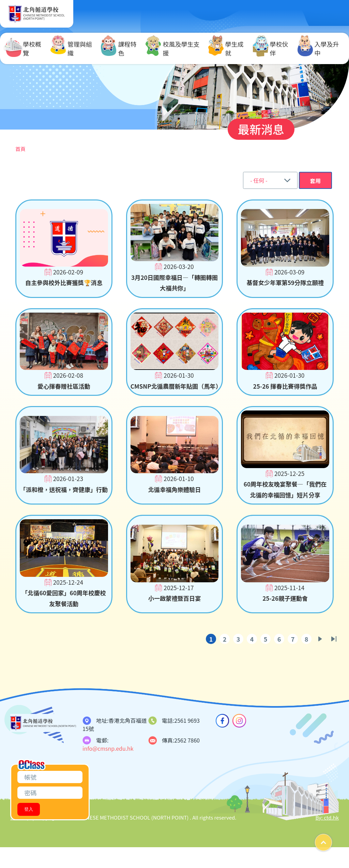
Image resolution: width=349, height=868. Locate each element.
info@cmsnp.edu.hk (108, 769)
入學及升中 (318, 48)
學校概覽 (24, 48)
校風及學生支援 (172, 48)
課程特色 (119, 48)
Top (332, 840)
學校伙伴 (271, 48)
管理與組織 (71, 48)
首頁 (20, 149)
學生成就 (226, 48)
